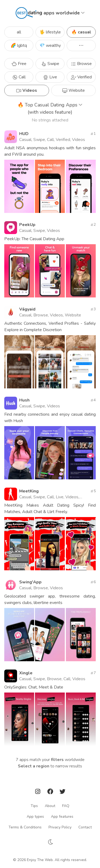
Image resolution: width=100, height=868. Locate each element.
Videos (27, 90)
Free (19, 64)
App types (35, 817)
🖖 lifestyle (50, 32)
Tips (34, 806)
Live (50, 77)
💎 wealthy (50, 45)
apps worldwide (64, 13)
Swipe (50, 64)
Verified (81, 77)
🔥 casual (81, 32)
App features (62, 817)
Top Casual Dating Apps (50, 109)
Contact (85, 827)
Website (73, 90)
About (50, 806)
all (19, 32)
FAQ (66, 806)
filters (57, 760)
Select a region (34, 766)
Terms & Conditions (25, 827)
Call (19, 77)
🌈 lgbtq (19, 45)
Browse (81, 64)
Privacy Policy (60, 827)
